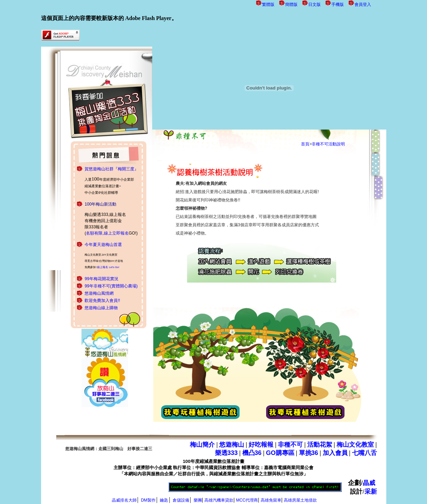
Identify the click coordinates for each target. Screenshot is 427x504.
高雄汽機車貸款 (219, 500)
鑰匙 (164, 500)
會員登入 (363, 4)
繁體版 (268, 4)
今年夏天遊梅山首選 (103, 245)
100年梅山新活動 (100, 204)
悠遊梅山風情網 (99, 293)
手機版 (338, 4)
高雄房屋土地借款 (300, 500)
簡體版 (291, 4)
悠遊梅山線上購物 (101, 308)
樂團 (198, 500)
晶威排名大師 (124, 500)
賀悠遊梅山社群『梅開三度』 (111, 169)
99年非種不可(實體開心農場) (111, 286)
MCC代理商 (247, 500)
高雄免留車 (271, 500)
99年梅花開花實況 (101, 279)
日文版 (314, 4)
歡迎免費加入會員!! (102, 301)
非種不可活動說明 (328, 144)
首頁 (305, 144)
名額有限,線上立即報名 (107, 233)
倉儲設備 (181, 500)
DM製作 (148, 500)
